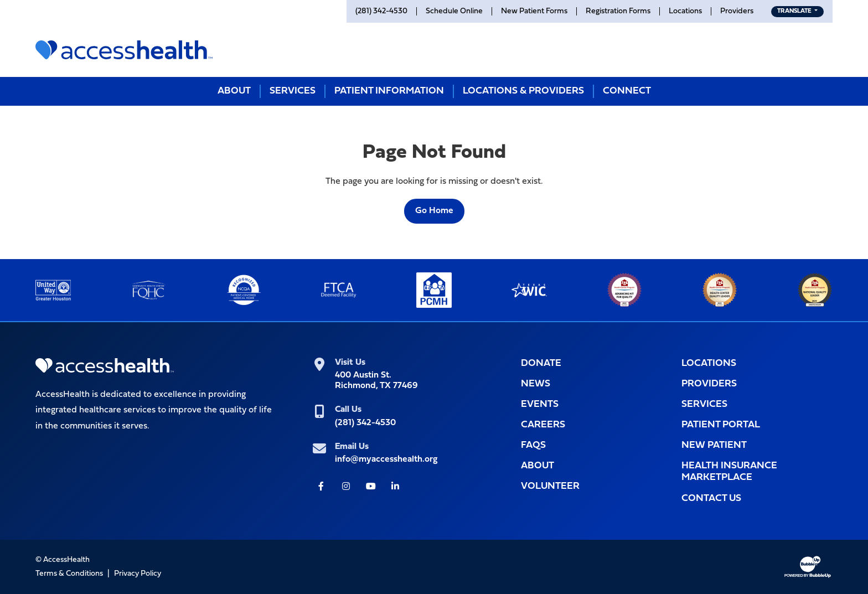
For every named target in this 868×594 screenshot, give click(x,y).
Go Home (434, 211)
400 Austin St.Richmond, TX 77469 (376, 381)
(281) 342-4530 (365, 423)
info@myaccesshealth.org (386, 459)
